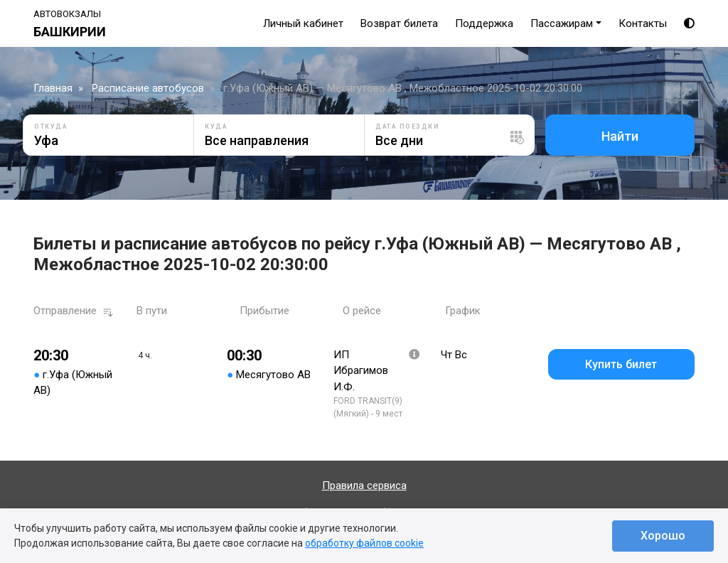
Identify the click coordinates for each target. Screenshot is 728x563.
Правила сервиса (364, 486)
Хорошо (663, 536)
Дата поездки (407, 127)
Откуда (51, 127)
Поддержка (484, 23)
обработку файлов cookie (364, 543)
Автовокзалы (67, 14)
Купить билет (621, 364)
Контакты (643, 23)
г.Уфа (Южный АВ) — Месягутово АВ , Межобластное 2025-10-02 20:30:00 (403, 88)
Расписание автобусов (148, 88)
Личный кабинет (303, 23)
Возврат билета (399, 23)
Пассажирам (562, 23)
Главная (53, 88)
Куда (216, 127)
